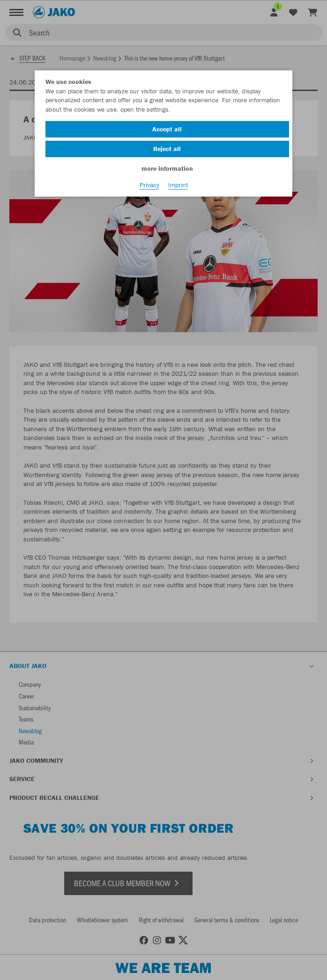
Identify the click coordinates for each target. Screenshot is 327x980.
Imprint (178, 185)
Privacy (149, 185)
